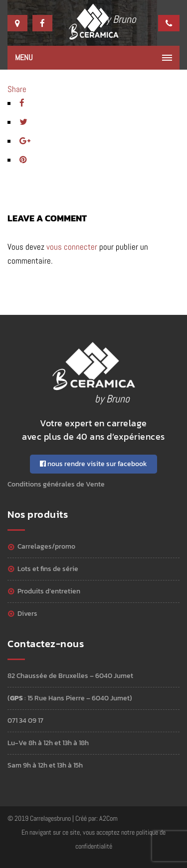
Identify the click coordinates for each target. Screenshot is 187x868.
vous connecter (72, 247)
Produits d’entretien (49, 591)
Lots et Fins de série (48, 569)
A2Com (108, 818)
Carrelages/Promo (46, 546)
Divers (27, 614)
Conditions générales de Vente (56, 484)
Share (17, 89)
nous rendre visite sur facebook (93, 464)
